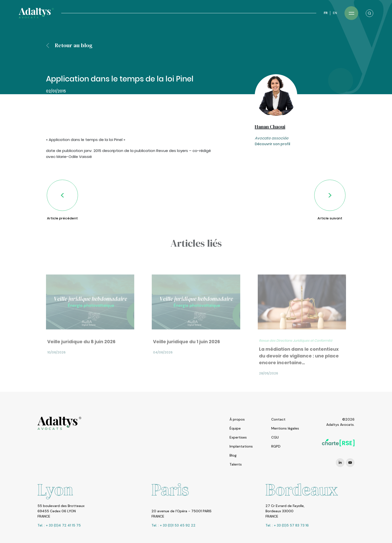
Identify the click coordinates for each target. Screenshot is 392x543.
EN (335, 13)
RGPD (276, 446)
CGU (275, 437)
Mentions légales (285, 428)
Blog (233, 455)
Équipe (235, 428)
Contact (278, 419)
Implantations (241, 446)
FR (326, 13)
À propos (237, 419)
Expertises (238, 437)
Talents (236, 464)
